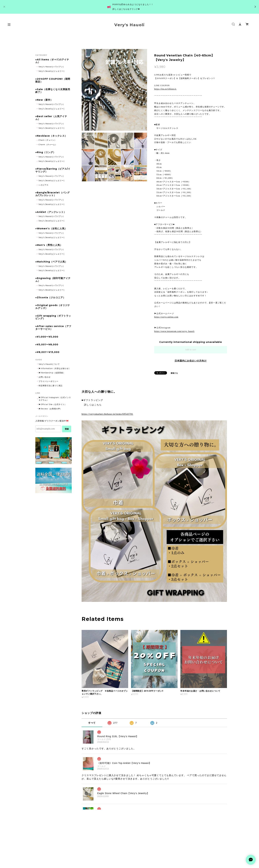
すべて (92, 723)
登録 (67, 429)
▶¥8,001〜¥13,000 (47, 352)
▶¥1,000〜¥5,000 (47, 337)
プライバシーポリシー (49, 381)
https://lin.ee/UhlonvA (165, 89)
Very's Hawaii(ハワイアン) (51, 67)
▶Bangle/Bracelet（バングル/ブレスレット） (53, 194)
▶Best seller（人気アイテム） (51, 118)
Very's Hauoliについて (49, 364)
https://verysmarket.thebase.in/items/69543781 (107, 414)
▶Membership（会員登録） (52, 373)
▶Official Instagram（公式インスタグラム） (55, 399)
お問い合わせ (45, 377)
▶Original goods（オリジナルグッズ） (53, 307)
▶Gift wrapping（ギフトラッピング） (53, 317)
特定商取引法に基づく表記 (51, 386)
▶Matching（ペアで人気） (51, 262)
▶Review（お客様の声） (50, 409)
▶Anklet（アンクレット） (51, 212)
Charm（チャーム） (48, 145)
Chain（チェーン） (47, 140)
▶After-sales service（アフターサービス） (53, 328)
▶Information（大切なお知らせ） (55, 368)
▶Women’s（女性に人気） (51, 229)
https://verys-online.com (166, 317)
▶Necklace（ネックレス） (51, 136)
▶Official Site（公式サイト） (53, 404)
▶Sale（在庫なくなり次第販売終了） (53, 91)
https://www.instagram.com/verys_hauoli (174, 331)
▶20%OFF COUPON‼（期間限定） (53, 80)
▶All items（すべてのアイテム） (52, 61)
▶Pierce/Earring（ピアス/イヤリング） (53, 170)
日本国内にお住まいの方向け (191, 361)
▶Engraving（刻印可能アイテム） (53, 280)
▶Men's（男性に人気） (49, 245)
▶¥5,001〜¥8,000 (47, 345)
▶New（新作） (44, 100)
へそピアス (43, 185)
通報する (174, 373)
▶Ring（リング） (45, 152)
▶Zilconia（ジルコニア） (50, 298)
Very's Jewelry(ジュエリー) (51, 71)
